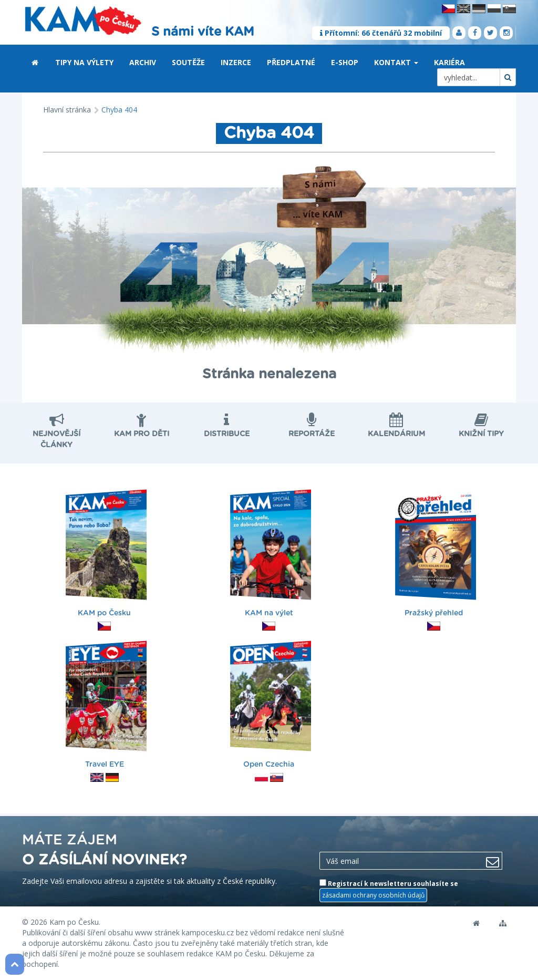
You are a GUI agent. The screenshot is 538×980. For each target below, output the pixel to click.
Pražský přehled (436, 555)
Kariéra (449, 62)
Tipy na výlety (84, 62)
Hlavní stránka (67, 110)
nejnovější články (57, 434)
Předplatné (291, 62)
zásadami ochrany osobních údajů (373, 895)
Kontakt (396, 62)
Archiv (143, 62)
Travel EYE (106, 706)
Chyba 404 (119, 110)
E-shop (345, 62)
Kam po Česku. (75, 922)
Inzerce (236, 62)
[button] (416, 63)
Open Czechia (271, 706)
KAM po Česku (106, 555)
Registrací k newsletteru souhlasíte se (389, 891)
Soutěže (188, 62)
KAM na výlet (271, 555)
